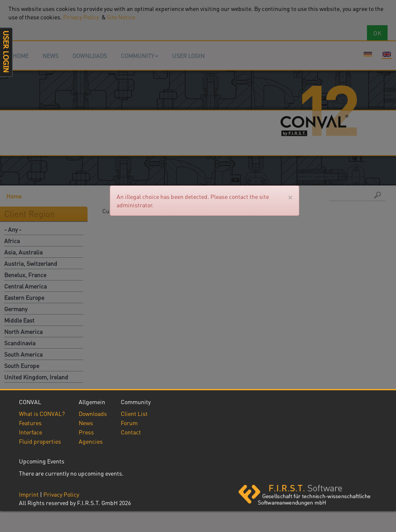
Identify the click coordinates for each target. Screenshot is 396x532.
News (50, 56)
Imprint (29, 494)
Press (86, 432)
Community (140, 56)
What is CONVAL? (42, 413)
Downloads (90, 56)
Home (21, 56)
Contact (131, 432)
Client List (134, 413)
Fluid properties (40, 441)
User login (188, 56)
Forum (129, 423)
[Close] (290, 197)
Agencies (91, 441)
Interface (31, 432)
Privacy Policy (61, 494)
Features (30, 423)
